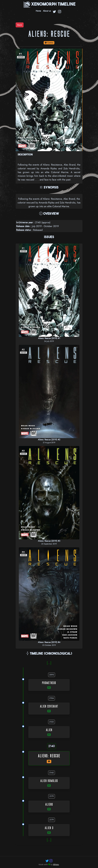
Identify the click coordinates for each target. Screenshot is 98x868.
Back (20, 25)
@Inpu (56, 864)
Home (38, 11)
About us (47, 11)
